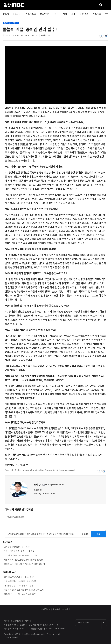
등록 (99, 534)
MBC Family (83, 623)
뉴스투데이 (45, 14)
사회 (65, 14)
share (101, 36)
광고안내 (66, 609)
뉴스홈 (6, 14)
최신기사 (17, 14)
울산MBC (14, 5)
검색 (100, 5)
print (106, 36)
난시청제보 (46, 609)
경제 (73, 14)
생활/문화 (84, 14)
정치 (57, 14)
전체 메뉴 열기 (107, 5)
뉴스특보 (97, 14)
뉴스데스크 (31, 14)
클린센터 (56, 609)
